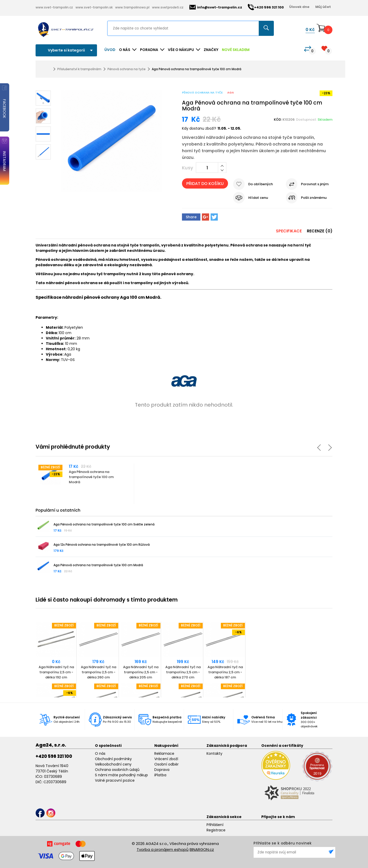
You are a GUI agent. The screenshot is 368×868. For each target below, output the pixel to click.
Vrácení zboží (166, 759)
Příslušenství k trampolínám (79, 69)
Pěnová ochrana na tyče (127, 69)
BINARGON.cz (202, 849)
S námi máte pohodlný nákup (121, 775)
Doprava (162, 770)
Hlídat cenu (258, 198)
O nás (100, 753)
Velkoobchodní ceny (113, 764)
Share (191, 217)
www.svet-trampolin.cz (54, 7)
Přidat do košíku (205, 184)
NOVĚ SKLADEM (236, 50)
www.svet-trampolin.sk (94, 7)
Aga (231, 92)
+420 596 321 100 (54, 756)
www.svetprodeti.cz (168, 7)
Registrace (216, 830)
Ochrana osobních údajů (117, 770)
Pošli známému (314, 198)
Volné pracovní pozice (115, 780)
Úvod (110, 50)
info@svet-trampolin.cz (216, 7)
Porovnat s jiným (315, 184)
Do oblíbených (261, 184)
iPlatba (160, 775)
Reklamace (164, 753)
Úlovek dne (299, 7)
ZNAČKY (211, 50)
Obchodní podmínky (113, 759)
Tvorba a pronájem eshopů (163, 849)
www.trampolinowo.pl (132, 7)
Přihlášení (215, 825)
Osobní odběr (166, 764)
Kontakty (214, 753)
